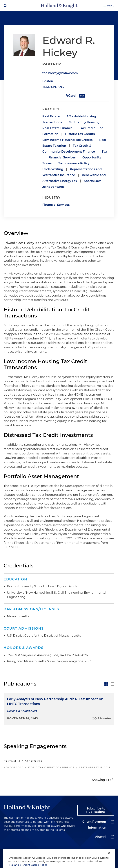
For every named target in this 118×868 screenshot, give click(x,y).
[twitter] (92, 854)
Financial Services (62, 157)
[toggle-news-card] (106, 684)
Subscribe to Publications (96, 810)
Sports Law (92, 181)
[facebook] (106, 854)
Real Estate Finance (57, 128)
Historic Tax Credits (80, 134)
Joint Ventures (53, 187)
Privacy (73, 853)
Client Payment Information (94, 825)
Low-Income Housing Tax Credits (67, 140)
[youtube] (113, 854)
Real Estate (51, 116)
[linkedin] (85, 854)
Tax (104, 152)
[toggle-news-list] (113, 684)
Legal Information (53, 855)
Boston (48, 81)
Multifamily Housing (84, 122)
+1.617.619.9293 (53, 87)
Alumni (101, 837)
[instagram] (99, 854)
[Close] (109, 863)
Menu (111, 6)
